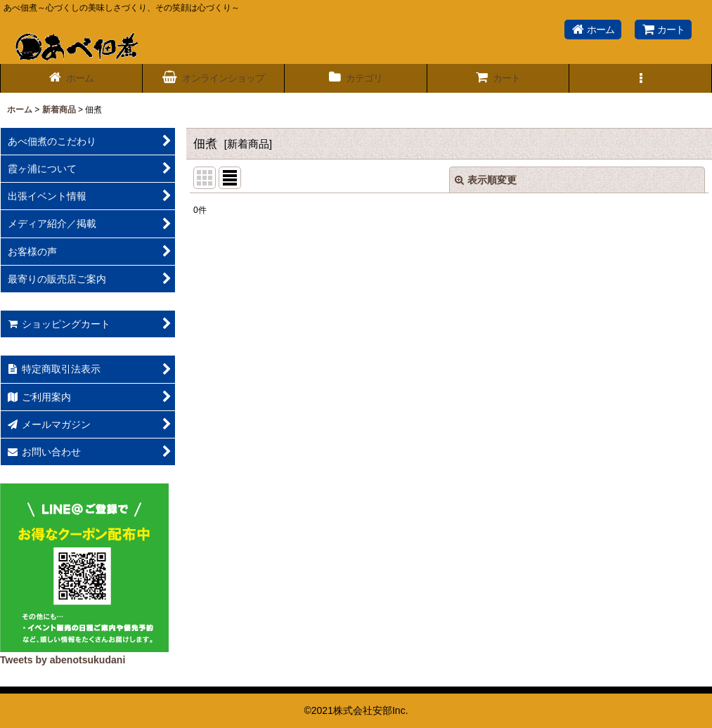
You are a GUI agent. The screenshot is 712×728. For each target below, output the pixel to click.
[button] (641, 78)
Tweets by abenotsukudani (63, 660)
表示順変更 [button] (486, 180)
